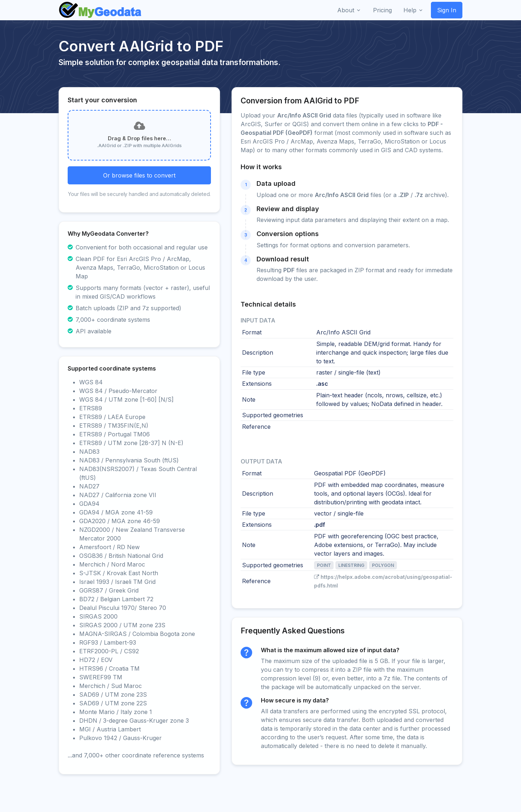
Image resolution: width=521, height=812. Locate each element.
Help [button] (410, 10)
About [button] (346, 10)
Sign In (447, 10)
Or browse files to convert (139, 175)
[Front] (101, 10)
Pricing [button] (382, 10)
